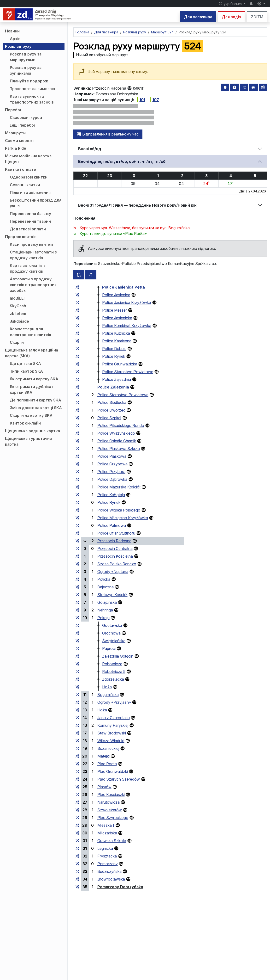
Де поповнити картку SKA (35, 400)
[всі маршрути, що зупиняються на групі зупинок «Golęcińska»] (77, 602)
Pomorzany (108, 864)
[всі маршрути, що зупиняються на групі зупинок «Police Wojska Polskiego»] (77, 510)
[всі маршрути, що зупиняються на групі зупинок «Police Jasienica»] (77, 295)
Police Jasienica (116, 295)
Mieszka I (106, 825)
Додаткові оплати (28, 229)
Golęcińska (107, 602)
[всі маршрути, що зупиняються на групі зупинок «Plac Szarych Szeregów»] (77, 779)
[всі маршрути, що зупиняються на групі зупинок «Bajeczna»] (77, 587)
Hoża (107, 687)
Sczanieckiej (108, 748)
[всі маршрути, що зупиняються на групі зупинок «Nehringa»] (77, 610)
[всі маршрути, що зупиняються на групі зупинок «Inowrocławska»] (77, 879)
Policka (104, 579)
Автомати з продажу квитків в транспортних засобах (33, 285)
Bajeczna (106, 587)
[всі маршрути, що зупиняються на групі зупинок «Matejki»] (77, 756)
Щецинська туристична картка (28, 441)
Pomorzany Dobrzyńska (120, 887)
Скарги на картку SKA (31, 415)
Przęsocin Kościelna (115, 556)
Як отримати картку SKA (34, 379)
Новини (12, 31)
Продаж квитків (21, 237)
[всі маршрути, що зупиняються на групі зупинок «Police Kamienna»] (77, 341)
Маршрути (15, 133)
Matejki (103, 756)
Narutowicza (109, 802)
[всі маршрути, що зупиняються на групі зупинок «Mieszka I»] (77, 825)
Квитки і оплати (21, 169)
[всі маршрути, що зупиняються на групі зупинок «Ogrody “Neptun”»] (77, 572)
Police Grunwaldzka (120, 364)
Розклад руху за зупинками (26, 70)
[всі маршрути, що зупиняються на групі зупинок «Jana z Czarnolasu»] (77, 718)
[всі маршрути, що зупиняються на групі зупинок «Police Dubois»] (77, 349)
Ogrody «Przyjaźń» (114, 702)
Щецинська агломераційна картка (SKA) (32, 353)
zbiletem (18, 314)
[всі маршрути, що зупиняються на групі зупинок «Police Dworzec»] (77, 410)
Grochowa (111, 633)
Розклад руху (18, 46)
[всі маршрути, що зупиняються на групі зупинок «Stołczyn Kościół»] (77, 595)
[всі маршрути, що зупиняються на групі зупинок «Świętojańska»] (77, 641)
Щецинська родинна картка (32, 431)
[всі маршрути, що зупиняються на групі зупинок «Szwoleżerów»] (77, 810)
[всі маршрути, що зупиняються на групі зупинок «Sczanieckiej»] (77, 748)
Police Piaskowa (112, 456)
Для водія (232, 17)
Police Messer (114, 310)
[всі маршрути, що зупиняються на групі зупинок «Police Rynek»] (77, 356)
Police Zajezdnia (117, 379)
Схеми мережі (19, 141)
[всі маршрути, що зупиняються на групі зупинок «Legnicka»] (77, 848)
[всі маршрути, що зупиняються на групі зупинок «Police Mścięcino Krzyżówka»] (77, 518)
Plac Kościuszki (111, 795)
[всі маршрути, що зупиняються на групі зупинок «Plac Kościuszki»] (77, 795)
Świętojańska (114, 641)
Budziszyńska (109, 871)
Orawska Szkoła (112, 841)
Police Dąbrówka (112, 479)
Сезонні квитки (25, 185)
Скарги (17, 342)
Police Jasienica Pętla (123, 287)
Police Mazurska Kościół (119, 487)
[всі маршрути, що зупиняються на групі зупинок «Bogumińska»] (77, 695)
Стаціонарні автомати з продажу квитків (33, 255)
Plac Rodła (107, 764)
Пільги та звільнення (30, 192)
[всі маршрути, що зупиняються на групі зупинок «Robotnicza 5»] (77, 672)
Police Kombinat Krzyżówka (127, 326)
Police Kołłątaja (111, 495)
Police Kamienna (117, 341)
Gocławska (112, 625)
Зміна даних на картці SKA (36, 408)
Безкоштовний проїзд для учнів (36, 203)
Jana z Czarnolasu (114, 718)
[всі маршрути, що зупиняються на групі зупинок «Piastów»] (77, 787)
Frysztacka (107, 856)
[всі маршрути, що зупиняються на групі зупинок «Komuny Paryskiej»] (77, 725)
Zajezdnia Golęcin (118, 656)
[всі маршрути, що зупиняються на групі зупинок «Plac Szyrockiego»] (77, 818)
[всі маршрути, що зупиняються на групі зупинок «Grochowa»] (77, 633)
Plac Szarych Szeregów (119, 779)
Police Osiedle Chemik (117, 441)
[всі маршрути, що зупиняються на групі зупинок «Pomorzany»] (77, 864)
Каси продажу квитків (32, 244)
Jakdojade (19, 321)
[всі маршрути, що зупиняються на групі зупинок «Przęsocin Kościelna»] (77, 556)
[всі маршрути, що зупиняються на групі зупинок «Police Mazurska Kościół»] (77, 487)
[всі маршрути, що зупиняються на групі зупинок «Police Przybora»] (77, 472)
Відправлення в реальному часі (108, 134)
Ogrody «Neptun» (113, 572)
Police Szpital (109, 418)
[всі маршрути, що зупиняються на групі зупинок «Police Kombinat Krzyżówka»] (77, 326)
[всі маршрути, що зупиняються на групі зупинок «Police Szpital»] (77, 418)
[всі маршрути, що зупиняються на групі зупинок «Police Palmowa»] (77, 525)
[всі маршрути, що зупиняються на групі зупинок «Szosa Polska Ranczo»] (77, 564)
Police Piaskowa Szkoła (119, 449)
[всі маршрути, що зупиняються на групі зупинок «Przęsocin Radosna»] (77, 541)
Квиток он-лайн (25, 423)
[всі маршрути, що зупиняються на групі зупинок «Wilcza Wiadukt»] (77, 741)
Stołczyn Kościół (112, 595)
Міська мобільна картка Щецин (28, 159)
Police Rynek (114, 356)
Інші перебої (22, 125)
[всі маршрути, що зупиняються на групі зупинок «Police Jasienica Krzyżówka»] (77, 302)
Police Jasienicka (117, 318)
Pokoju (103, 618)
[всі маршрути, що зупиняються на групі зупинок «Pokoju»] (77, 618)
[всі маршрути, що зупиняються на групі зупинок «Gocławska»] (77, 625)
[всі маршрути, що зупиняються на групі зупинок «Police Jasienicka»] (77, 318)
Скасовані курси (26, 117)
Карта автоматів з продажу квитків (28, 268)
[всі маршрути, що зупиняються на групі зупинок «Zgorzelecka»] (77, 679)
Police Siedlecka (112, 402)
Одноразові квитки (29, 177)
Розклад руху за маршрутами (26, 57)
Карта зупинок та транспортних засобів (32, 99)
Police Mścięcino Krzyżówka (123, 518)
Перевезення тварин (30, 221)
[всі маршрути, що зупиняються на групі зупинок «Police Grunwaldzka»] (77, 364)
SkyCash (18, 306)
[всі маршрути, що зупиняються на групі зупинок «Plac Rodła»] (77, 764)
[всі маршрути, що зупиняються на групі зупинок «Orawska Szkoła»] (77, 841)
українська (231, 4)
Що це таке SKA (25, 364)
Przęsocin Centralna (115, 549)
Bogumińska (108, 695)
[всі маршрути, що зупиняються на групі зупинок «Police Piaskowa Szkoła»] (77, 449)
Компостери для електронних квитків (30, 332)
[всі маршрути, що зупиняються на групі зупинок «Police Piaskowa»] (77, 456)
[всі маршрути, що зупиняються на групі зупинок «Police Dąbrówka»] (77, 479)
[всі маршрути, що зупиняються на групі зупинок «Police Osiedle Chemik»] (77, 441)
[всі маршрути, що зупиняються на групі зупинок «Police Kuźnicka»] (77, 333)
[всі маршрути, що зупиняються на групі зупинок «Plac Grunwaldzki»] (77, 771)
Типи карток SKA (26, 371)
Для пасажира (198, 17)
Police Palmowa (112, 525)
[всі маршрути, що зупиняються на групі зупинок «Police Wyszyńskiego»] (77, 433)
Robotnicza (112, 664)
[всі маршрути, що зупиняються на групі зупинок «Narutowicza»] (77, 802)
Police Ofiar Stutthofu (116, 533)
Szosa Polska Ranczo (117, 564)
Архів (15, 39)
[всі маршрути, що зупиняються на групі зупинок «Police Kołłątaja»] (77, 495)
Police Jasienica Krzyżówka (127, 302)
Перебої (13, 110)
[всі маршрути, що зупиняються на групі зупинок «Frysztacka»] (77, 856)
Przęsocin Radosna (114, 541)
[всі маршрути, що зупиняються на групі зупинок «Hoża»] (77, 687)
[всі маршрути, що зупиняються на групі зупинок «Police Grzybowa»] (77, 464)
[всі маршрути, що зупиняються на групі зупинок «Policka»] (77, 579)
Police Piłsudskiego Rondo (121, 425)
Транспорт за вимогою (32, 89)
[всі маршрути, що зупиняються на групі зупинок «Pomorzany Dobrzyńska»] (77, 887)
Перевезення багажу (30, 214)
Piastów (104, 787)
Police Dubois (114, 349)
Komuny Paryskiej (113, 725)
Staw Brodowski (112, 733)
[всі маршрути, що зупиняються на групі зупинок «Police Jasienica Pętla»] (77, 287)
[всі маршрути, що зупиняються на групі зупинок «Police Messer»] (77, 310)
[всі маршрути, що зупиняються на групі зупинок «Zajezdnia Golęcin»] (77, 656)
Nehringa (105, 610)
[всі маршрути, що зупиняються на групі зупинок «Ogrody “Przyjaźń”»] (77, 702)
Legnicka (105, 848)
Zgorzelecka (113, 679)
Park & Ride (16, 148)
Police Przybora (111, 472)
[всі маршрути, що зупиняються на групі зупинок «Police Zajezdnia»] (77, 379)
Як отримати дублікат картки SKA (32, 389)
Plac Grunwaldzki (113, 771)
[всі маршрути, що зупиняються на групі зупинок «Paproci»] (77, 648)
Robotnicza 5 (114, 672)
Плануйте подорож (29, 81)
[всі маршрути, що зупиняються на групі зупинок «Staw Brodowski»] (77, 733)
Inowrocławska (111, 879)
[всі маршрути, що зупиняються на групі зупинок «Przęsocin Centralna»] (77, 549)
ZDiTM (257, 17)
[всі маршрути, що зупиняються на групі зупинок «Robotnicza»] (77, 664)
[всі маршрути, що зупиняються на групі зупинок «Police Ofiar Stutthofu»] (77, 533)
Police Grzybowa (112, 464)
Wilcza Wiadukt (111, 741)
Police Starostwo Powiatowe (128, 372)
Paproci (109, 648)
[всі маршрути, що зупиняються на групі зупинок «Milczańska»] (77, 833)
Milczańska (107, 833)
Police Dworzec (111, 410)
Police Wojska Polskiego (119, 510)
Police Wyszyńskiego (116, 433)
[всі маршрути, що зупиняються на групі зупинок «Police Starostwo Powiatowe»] (77, 372)
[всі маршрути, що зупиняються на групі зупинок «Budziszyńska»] (77, 871)
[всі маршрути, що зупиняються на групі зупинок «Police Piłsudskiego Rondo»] (77, 425)
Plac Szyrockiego (113, 818)
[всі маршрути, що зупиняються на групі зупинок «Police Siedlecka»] (77, 402)
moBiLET (18, 298)
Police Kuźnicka (116, 333)
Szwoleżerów (110, 810)
